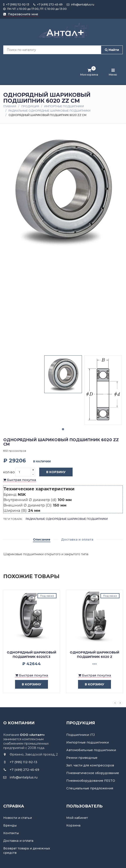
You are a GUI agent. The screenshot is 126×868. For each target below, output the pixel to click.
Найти (112, 50)
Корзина (73, 825)
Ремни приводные (82, 758)
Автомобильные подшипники (91, 750)
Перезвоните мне (21, 14)
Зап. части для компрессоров (90, 765)
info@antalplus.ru (80, 4)
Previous (115, 703)
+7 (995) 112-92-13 (16, 4)
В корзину (53, 472)
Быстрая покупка (20, 480)
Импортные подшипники (64, 106)
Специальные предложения (90, 788)
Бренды (10, 825)
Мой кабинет (77, 818)
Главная (10, 106)
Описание (42, 539)
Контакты (11, 833)
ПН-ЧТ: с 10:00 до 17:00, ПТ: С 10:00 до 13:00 (35, 9)
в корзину (28, 684)
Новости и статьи (18, 818)
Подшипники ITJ (80, 735)
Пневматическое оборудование (93, 773)
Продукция (30, 106)
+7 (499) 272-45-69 (48, 4)
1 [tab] (63, 429)
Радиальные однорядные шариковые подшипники (49, 111)
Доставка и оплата (77, 539)
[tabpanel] (63, 374)
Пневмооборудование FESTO (91, 781)
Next (120, 703)
